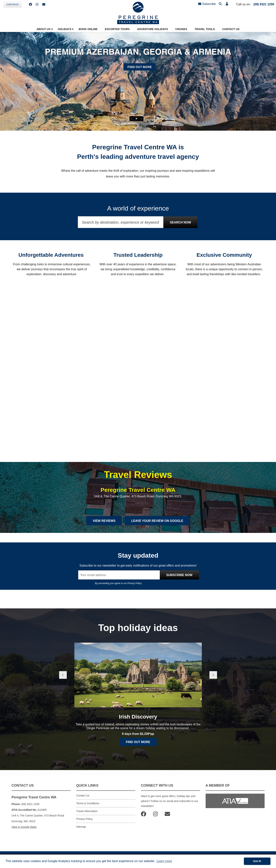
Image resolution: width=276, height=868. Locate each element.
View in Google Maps (24, 827)
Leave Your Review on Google (157, 521)
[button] (227, 4)
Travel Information (87, 811)
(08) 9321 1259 (264, 4)
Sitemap (81, 827)
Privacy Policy (134, 583)
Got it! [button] (257, 861)
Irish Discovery (138, 717)
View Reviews (104, 521)
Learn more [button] (164, 861)
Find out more (138, 742)
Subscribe (207, 4)
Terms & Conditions (88, 803)
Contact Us (83, 796)
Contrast (13, 5)
